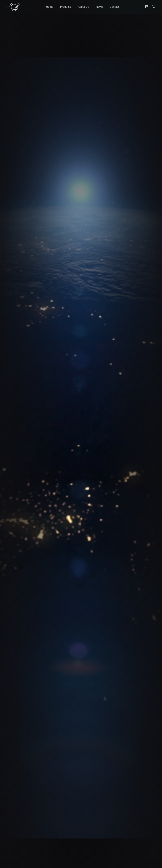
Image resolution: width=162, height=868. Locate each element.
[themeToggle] (153, 7)
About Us (83, 7)
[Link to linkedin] (147, 7)
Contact (114, 7)
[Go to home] (13, 7)
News (99, 7)
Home (50, 7)
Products (65, 7)
